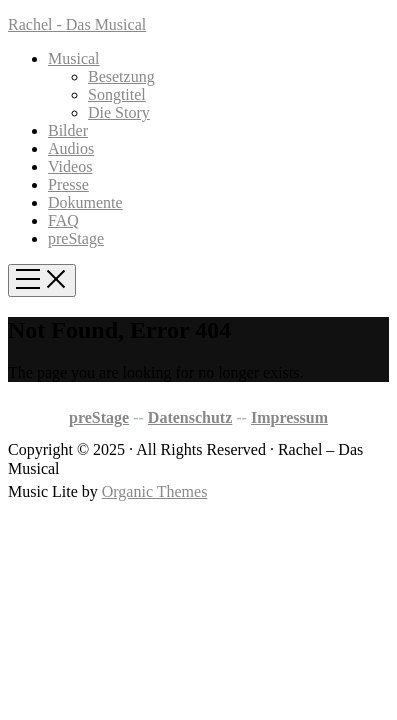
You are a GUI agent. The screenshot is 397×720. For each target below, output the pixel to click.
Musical (74, 58)
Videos (70, 166)
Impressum (289, 417)
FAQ (63, 220)
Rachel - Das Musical (77, 24)
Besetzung (121, 76)
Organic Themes (155, 491)
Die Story (119, 112)
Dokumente (85, 202)
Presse (68, 184)
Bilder (68, 130)
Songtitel (117, 94)
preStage (76, 238)
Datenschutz (190, 417)
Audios (71, 148)
